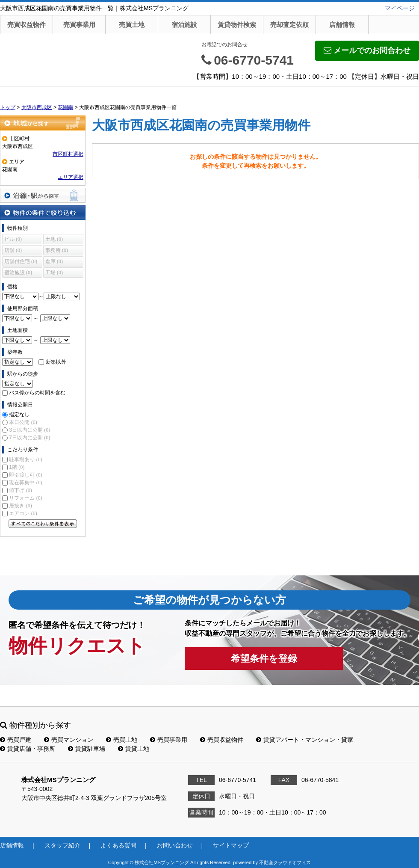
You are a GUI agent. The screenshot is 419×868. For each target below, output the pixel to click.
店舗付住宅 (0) (21, 261)
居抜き (20, 506)
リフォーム (25, 498)
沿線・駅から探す (43, 195)
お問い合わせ (175, 845)
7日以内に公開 (30, 438)
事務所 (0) (57, 250)
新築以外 (56, 362)
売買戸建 (16, 740)
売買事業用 (79, 25)
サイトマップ (231, 845)
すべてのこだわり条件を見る (43, 524)
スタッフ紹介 (62, 845)
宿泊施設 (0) (18, 273)
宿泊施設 (184, 25)
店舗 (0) (13, 250)
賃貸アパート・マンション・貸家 (305, 740)
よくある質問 (118, 845)
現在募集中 (25, 483)
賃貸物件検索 (237, 25)
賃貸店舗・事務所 (28, 749)
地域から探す (43, 123)
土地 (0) (54, 239)
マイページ (400, 8)
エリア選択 (71, 177)
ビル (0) (13, 239)
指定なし (19, 415)
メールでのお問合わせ (367, 50)
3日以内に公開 (30, 430)
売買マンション (69, 740)
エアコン (23, 513)
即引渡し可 (25, 475)
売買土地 (132, 25)
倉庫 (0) (54, 261)
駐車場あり (25, 459)
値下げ (20, 490)
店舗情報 (342, 25)
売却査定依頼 (289, 25)
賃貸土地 (134, 749)
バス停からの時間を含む (37, 393)
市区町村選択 (68, 154)
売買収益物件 (27, 25)
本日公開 (23, 422)
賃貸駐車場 (87, 749)
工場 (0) (54, 273)
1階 (17, 467)
